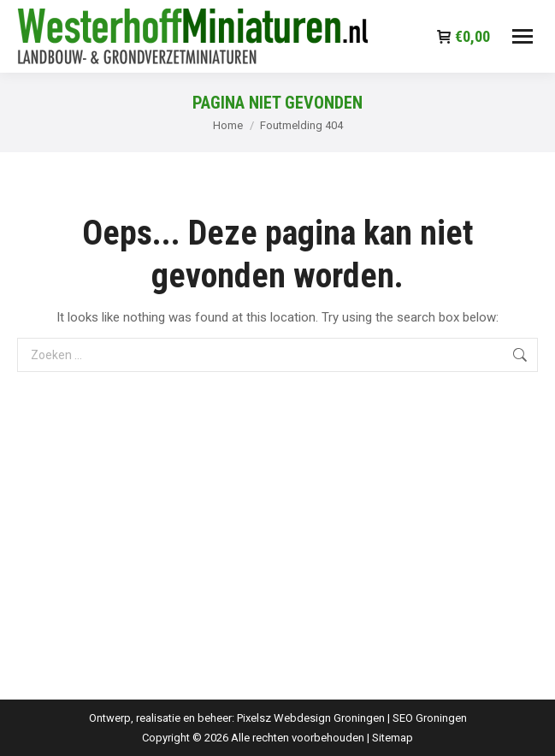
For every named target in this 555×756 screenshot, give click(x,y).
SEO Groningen (430, 718)
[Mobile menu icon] (523, 36)
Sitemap (393, 738)
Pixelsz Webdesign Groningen (311, 718)
